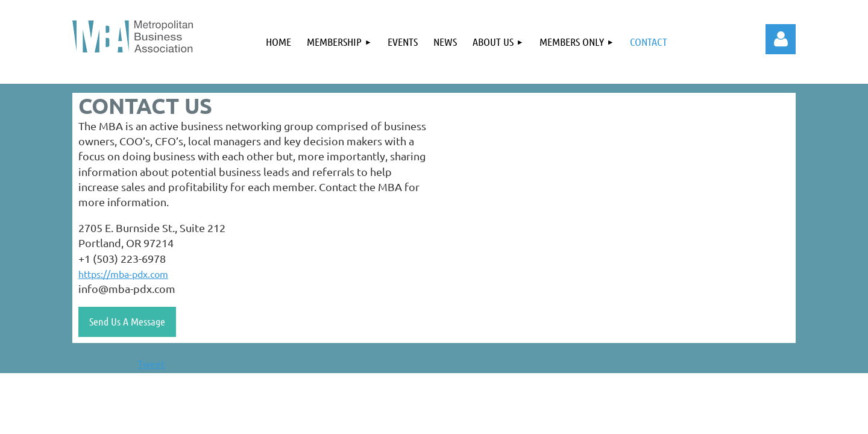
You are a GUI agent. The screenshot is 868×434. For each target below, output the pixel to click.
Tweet (151, 363)
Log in (781, 39)
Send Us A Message (127, 321)
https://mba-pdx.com (123, 274)
